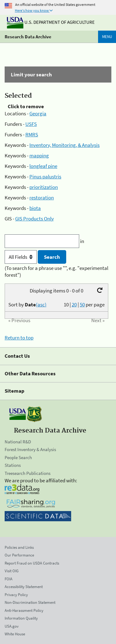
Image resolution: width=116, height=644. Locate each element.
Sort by (27, 305)
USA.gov (12, 626)
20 (74, 305)
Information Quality (21, 618)
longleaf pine (43, 166)
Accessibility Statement (24, 587)
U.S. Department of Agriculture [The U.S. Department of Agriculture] (51, 22)
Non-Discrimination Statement (30, 602)
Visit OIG (12, 571)
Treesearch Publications (28, 473)
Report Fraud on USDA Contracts (32, 563)
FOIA (9, 579)
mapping (39, 156)
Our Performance (19, 555)
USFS (31, 124)
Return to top (19, 338)
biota (35, 208)
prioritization (44, 187)
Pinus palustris (45, 177)
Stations (13, 465)
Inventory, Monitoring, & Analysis (64, 145)
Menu (107, 37)
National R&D (18, 442)
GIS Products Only (34, 219)
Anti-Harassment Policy (24, 610)
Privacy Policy (16, 595)
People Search (18, 457)
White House (15, 634)
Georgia (38, 113)
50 (82, 305)
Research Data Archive (28, 37)
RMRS (32, 134)
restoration (42, 198)
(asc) (41, 305)
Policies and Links (19, 547)
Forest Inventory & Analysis (30, 449)
